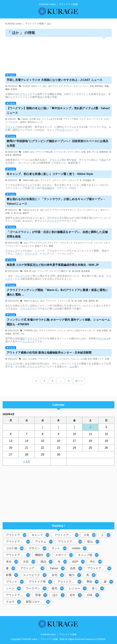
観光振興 (86, 271)
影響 (12, 575)
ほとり (49, 210)
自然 (76, 568)
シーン (13, 588)
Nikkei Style (28, 180)
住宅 (90, 359)
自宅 (58, 575)
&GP (78, 562)
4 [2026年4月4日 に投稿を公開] (90, 427)
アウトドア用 (40, 582)
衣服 (85, 301)
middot (79, 548)
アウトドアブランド (67, 535)
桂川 (16, 213)
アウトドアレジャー (33, 568)
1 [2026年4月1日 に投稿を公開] (43, 427)
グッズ (100, 119)
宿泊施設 (87, 180)
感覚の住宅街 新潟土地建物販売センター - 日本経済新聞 (49, 353)
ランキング (29, 341)
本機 (106, 86)
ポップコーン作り (72, 152)
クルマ (13, 602)
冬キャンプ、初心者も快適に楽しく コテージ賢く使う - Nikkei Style (50, 174)
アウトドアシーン (18, 542)
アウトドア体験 (18, 595)
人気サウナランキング (85, 331)
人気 (90, 535)
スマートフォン (81, 86)
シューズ (98, 243)
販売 (58, 588)
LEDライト (36, 86)
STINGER (101, 639)
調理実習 (17, 155)
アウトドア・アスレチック (60, 243)
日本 (93, 595)
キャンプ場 (88, 555)
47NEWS (28, 331)
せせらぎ (35, 210)
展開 (51, 246)
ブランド (15, 582)
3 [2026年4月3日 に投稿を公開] (74, 427)
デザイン (38, 548)
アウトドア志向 (71, 119)
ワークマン (14, 122)
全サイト (105, 210)
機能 (7, 89)
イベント (61, 331)
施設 (49, 188)
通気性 (92, 301)
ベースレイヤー (13, 246)
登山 (93, 542)
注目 (29, 562)
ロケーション (93, 210)
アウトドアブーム (18, 555)
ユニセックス (28, 246)
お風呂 (26, 152)
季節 (93, 582)
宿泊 (103, 160)
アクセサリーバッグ (83, 243)
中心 (96, 562)
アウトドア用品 (70, 542)
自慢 (80, 301)
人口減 (83, 359)
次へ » (79, 381)
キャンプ (91, 119)
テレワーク (55, 271)
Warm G (28, 301)
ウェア (82, 119)
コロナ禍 (15, 548)
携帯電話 (99, 86)
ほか (45, 86)
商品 (47, 562)
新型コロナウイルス (38, 602)
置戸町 (16, 334)
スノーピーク (35, 575)
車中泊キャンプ (35, 122)
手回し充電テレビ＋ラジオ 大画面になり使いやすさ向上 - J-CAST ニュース (54, 80)
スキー (107, 243)
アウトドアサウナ (48, 331)
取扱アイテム (41, 246)
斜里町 (105, 331)
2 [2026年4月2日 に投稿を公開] (58, 427)
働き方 (64, 271)
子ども (95, 152)
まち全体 (32, 359)
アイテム (44, 542)
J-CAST (26, 86)
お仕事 (32, 119)
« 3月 (27, 462)
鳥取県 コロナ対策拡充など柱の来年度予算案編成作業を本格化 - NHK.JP (53, 265)
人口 (72, 367)
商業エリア (98, 359)
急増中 (23, 122)
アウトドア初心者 (44, 152)
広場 (107, 359)
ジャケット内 (64, 301)
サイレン (68, 86)
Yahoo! (25, 119)
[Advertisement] (58, 54)
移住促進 (76, 271)
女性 (89, 152)
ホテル (70, 331)
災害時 (14, 89)
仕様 (83, 152)
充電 (92, 86)
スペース (58, 152)
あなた (36, 301)
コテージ (56, 180)
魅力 (75, 575)
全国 (99, 331)
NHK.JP (27, 271)
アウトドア (26, 94)
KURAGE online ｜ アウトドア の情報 (58, 635)
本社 (12, 562)
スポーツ (64, 130)
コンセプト (64, 359)
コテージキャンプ (70, 180)
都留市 (26, 213)
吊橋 (7, 213)
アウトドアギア (69, 582)
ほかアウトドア (55, 86)
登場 (41, 595)
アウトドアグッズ (99, 568)
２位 (22, 334)
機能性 (43, 555)
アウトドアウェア (38, 243)
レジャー (78, 588)
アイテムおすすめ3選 (52, 119)
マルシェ (75, 359)
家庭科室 (104, 152)
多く (98, 588)
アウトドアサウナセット (64, 210)
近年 (76, 595)
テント (59, 548)
